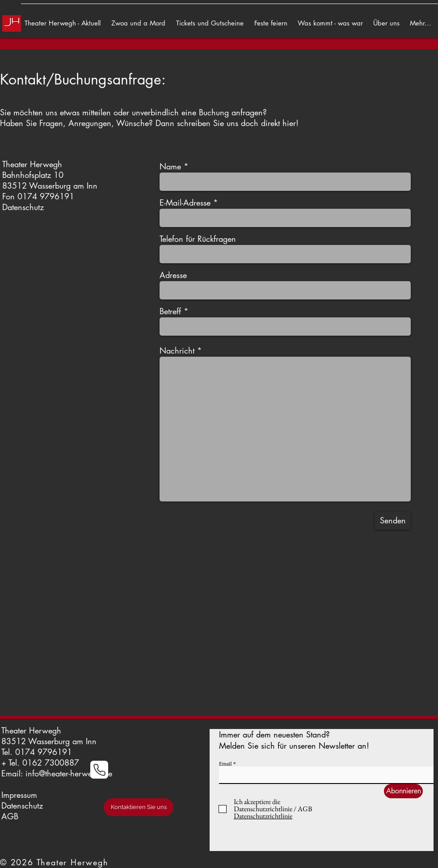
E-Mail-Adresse (185, 202)
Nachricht (177, 350)
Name (170, 166)
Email (225, 764)
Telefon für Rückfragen (198, 239)
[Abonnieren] (403, 791)
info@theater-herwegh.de (69, 773)
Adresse (173, 275)
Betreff (170, 311)
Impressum (19, 795)
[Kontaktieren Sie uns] (139, 807)
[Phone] (99, 770)
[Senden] (393, 521)
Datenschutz (23, 207)
